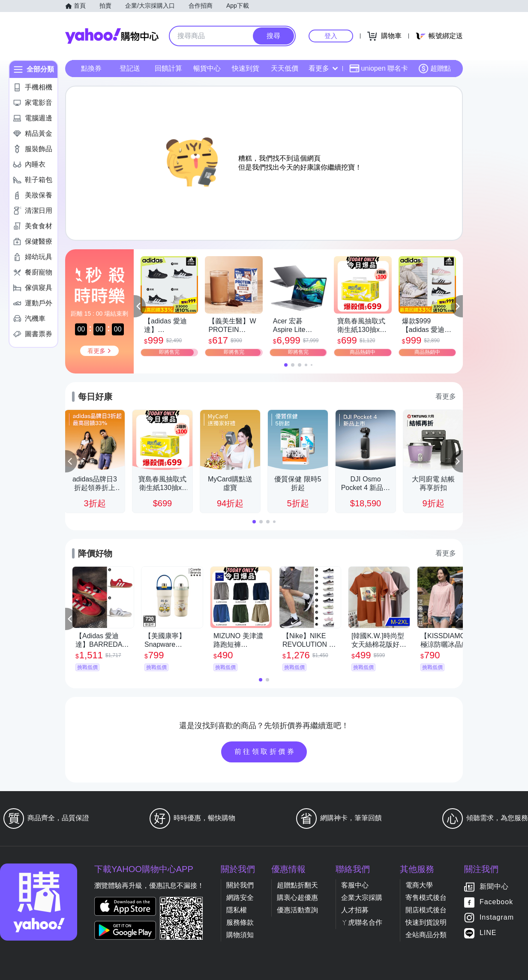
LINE (488, 933)
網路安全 (240, 898)
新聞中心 (494, 887)
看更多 (323, 68)
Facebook (496, 902)
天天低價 (285, 68)
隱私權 (237, 910)
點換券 (91, 68)
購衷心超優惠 (297, 898)
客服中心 (355, 885)
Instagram (497, 918)
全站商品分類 (426, 935)
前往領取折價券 (265, 751)
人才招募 (355, 910)
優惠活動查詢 (297, 910)
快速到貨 (246, 68)
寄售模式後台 (426, 898)
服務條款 (240, 922)
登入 (331, 36)
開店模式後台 (426, 910)
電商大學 (419, 885)
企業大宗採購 (362, 898)
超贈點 (435, 69)
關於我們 (240, 885)
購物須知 (240, 935)
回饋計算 (168, 68)
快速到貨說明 (426, 922)
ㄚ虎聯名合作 (362, 922)
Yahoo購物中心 (112, 36)
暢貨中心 (207, 68)
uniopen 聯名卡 (379, 69)
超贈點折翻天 (297, 885)
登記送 (130, 68)
